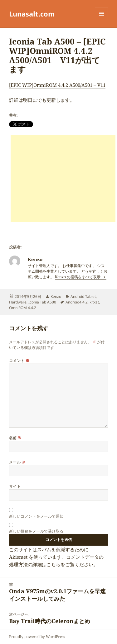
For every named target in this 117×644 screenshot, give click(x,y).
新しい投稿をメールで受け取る (36, 531)
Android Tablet (83, 296)
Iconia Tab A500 (42, 302)
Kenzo (56, 296)
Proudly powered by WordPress (37, 637)
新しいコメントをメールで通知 (36, 516)
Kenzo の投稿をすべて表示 (78, 277)
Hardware (18, 302)
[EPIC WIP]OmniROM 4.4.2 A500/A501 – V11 (57, 85)
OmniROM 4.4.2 (23, 308)
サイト (15, 486)
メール (17, 462)
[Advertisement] (63, 179)
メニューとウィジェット (101, 20)
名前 (15, 438)
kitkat (94, 302)
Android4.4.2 (77, 302)
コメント (19, 361)
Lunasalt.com (32, 14)
